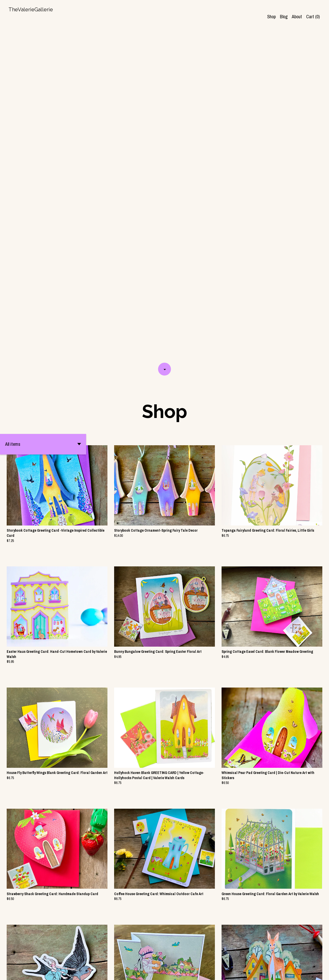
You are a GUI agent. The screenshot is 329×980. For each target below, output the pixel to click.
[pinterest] (318, 972)
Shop (271, 17)
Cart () (313, 17)
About (297, 17)
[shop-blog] (300, 972)
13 (189, 958)
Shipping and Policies (273, 972)
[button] (43, 117)
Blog (284, 17)
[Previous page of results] (134, 958)
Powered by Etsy (64, 972)
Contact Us (243, 972)
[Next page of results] (196, 958)
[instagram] (309, 972)
